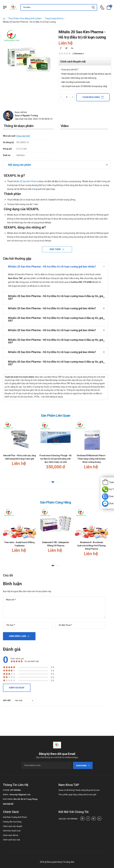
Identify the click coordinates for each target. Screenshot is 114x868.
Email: (6, 795)
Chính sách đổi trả (11, 835)
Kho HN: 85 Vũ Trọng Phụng (25, 799)
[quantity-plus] (73, 97)
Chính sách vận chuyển (13, 826)
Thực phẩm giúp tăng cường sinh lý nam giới (77, 795)
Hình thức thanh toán (12, 831)
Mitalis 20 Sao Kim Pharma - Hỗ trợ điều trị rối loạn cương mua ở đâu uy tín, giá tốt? (56, 297)
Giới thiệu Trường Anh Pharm (15, 817)
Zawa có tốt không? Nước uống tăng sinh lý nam (79, 790)
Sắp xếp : (7, 700)
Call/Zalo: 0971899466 (68, 819)
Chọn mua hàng (91, 97)
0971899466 (15, 790)
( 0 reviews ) (78, 54)
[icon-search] (94, 7)
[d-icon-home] (4, 18)
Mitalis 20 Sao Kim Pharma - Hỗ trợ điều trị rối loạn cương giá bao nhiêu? (52, 267)
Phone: (6, 790)
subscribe (83, 766)
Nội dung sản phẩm (20, 165)
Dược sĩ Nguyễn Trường (26, 115)
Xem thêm (55, 249)
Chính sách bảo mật (11, 840)
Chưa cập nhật (23, 136)
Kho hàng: (8, 799)
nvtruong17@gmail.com (20, 795)
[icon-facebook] (61, 48)
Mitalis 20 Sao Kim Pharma (26, 181)
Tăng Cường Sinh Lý (54, 18)
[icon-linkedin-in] (72, 48)
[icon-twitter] (66, 48)
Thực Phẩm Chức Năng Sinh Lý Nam (25, 18)
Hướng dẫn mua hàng (12, 822)
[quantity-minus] (61, 97)
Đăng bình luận (18, 636)
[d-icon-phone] (102, 7)
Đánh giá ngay (17, 688)
